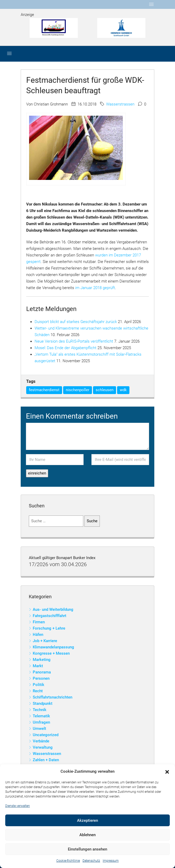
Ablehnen (87, 835)
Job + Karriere (45, 641)
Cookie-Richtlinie (68, 861)
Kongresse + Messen (51, 653)
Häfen (38, 635)
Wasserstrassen (120, 104)
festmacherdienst (44, 390)
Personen (41, 678)
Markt (38, 666)
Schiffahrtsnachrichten (53, 697)
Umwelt (39, 729)
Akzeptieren (87, 820)
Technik (40, 710)
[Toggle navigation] (151, 4)
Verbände (41, 741)
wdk (123, 390)
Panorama (42, 672)
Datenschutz (91, 861)
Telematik (41, 716)
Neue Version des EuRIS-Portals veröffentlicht (74, 341)
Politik (39, 685)
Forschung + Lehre (49, 628)
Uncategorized (46, 735)
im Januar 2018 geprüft (95, 288)
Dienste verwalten (18, 806)
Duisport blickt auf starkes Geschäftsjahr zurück (76, 322)
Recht (38, 691)
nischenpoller (78, 390)
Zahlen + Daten (46, 760)
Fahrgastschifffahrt (50, 616)
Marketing (42, 660)
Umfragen (41, 722)
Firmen (39, 622)
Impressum (111, 861)
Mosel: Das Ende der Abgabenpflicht (65, 348)
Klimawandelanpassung (53, 647)
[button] (167, 772)
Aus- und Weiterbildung (53, 609)
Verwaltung (43, 747)
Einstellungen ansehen (87, 849)
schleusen (105, 390)
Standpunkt (43, 703)
